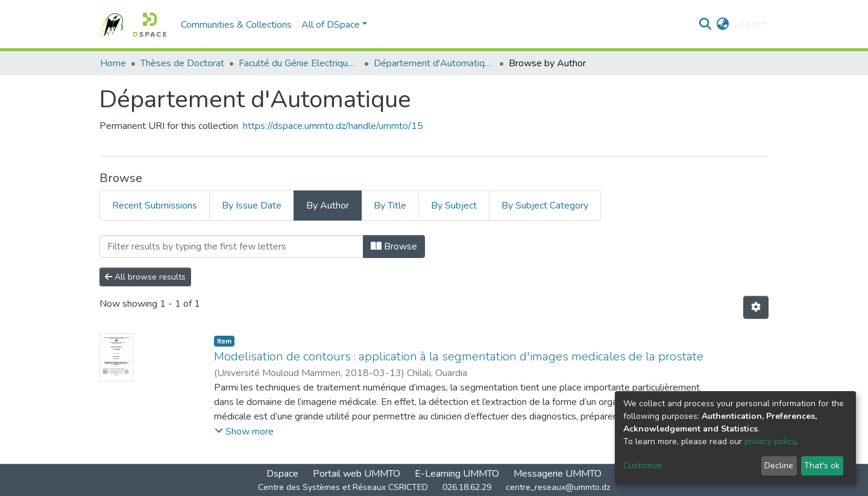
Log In (747, 25)
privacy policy (770, 441)
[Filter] (231, 246)
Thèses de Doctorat (182, 63)
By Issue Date (252, 206)
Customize (643, 466)
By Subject (454, 206)
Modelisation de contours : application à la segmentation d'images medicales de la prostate (459, 356)
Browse (394, 246)
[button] (723, 25)
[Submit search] (706, 25)
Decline (779, 466)
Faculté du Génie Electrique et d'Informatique (299, 63)
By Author (328, 206)
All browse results (145, 277)
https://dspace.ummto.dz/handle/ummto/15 (333, 126)
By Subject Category (545, 206)
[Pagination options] (756, 307)
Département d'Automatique (434, 63)
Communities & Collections (236, 25)
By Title (390, 206)
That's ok (822, 466)
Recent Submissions (155, 206)
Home (113, 63)
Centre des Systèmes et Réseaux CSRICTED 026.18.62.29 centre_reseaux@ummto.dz (434, 487)
